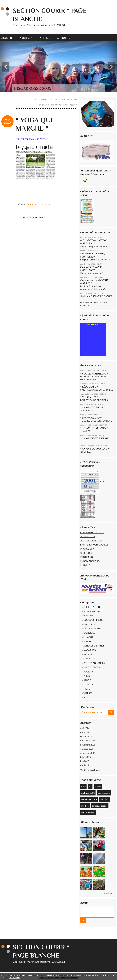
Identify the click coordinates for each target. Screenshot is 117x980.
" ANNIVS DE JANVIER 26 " (95, 449)
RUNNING (85, 565)
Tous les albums (106, 893)
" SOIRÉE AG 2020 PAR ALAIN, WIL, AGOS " (57, 105)
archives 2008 (88, 793)
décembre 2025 (88, 740)
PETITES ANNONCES (94, 663)
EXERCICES (31, 204)
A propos (64, 38)
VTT (86, 697)
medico (85, 806)
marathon (105, 799)
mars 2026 (85, 732)
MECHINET (86, 240)
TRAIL (87, 689)
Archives (26, 38)
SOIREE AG (89, 685)
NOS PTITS (89, 659)
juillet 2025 (86, 757)
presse (98, 786)
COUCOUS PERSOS (93, 620)
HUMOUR (88, 637)
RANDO (87, 680)
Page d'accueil (71, 99)
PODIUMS (89, 672)
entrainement (88, 812)
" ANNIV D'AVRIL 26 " (92, 407)
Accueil (7, 38)
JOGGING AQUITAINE (92, 541)
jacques (84, 267)
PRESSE (47, 204)
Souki (83, 296)
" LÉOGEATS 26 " (90, 387)
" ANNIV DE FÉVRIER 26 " (95, 438)
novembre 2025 (88, 745)
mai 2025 (85, 765)
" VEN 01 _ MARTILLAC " (94, 374)
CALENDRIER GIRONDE (92, 532)
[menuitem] (9, 38)
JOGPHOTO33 (88, 536)
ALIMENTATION (92, 607)
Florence (85, 254)
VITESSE (88, 693)
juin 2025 (85, 761)
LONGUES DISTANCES (95, 646)
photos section (89, 799)
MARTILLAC (93, 325)
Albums (45, 38)
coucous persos (100, 806)
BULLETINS (89, 616)
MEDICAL (40, 204)
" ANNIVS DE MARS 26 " (94, 428)
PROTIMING (87, 557)
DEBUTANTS (90, 624)
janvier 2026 (86, 736)
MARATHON (90, 650)
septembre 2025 (88, 753)
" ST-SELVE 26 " (89, 397)
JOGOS (87, 641)
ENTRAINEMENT (92, 629)
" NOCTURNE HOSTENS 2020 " (47, 99)
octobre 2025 (87, 749)
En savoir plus (15, 978)
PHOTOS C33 (87, 549)
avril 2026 (85, 728)
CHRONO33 (86, 553)
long (83, 786)
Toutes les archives (90, 770)
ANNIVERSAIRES (92, 611)
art (90, 786)
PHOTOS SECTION (93, 667)
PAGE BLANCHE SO (90, 561)
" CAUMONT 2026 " (91, 418)
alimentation (104, 793)
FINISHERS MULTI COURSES (94, 545)
